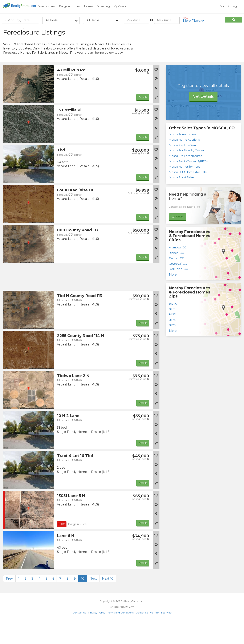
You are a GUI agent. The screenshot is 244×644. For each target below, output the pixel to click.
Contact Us (79, 634)
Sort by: (207, 31)
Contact (178, 238)
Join (223, 6)
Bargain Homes (70, 6)
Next (93, 600)
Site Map (166, 634)
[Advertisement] (203, 58)
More (173, 296)
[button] (156, 119)
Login (235, 6)
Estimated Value (139, 215)
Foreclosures (46, 6)
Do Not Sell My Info (147, 634)
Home (88, 6)
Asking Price (141, 135)
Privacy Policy (97, 634)
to (152, 20)
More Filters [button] (195, 20)
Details (143, 118)
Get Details (203, 118)
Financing (103, 6)
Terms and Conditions (120, 634)
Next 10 (108, 600)
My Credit (120, 6)
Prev (9, 600)
